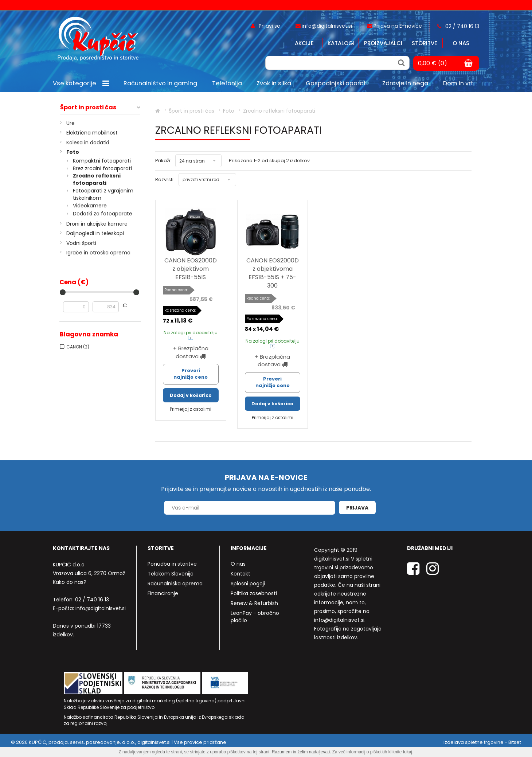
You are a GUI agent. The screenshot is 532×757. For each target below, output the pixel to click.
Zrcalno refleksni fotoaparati (97, 179)
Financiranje (163, 593)
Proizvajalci (383, 43)
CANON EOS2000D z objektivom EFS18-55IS (191, 269)
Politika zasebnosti (254, 593)
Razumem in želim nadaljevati (301, 752)
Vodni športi (81, 243)
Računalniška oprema (175, 584)
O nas (461, 43)
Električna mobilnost (92, 133)
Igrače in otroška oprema (98, 253)
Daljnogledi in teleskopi (95, 233)
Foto (73, 152)
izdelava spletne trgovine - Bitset (482, 742)
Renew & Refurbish (254, 603)
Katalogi (341, 43)
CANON (78, 347)
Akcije (304, 43)
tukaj (408, 752)
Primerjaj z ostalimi (191, 409)
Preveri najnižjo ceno (191, 374)
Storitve (425, 43)
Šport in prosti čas (88, 108)
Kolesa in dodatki (88, 143)
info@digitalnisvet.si (101, 608)
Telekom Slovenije (171, 574)
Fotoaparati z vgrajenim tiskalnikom (103, 194)
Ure (71, 123)
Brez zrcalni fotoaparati (102, 168)
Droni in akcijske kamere (97, 224)
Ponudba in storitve (172, 564)
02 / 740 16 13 (92, 600)
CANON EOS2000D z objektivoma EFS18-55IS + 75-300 (273, 273)
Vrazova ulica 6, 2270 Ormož (89, 573)
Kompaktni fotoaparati (102, 161)
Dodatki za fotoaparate (103, 214)
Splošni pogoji (248, 584)
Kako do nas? (70, 582)
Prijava (357, 508)
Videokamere (90, 206)
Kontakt (240, 574)
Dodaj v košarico (191, 395)
